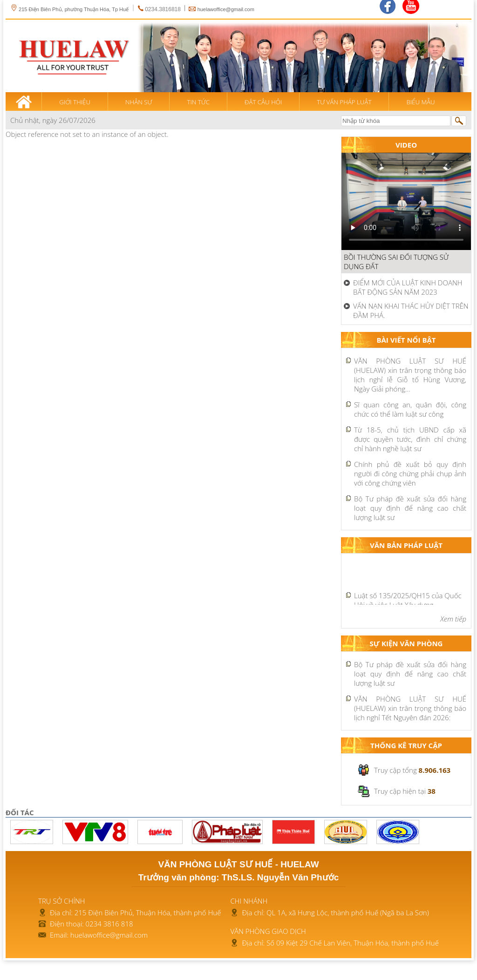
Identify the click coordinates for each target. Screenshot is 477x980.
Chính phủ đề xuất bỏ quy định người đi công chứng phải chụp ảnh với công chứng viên (410, 473)
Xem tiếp (453, 619)
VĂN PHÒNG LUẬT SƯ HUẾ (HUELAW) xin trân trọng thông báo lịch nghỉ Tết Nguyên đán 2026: (410, 708)
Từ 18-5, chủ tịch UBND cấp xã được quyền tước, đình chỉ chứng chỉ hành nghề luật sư (410, 439)
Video (406, 145)
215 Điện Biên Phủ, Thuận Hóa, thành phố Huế (148, 912)
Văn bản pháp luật (406, 545)
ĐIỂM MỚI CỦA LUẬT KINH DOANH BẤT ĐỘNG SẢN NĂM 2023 (408, 287)
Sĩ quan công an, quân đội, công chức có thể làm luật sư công (410, 409)
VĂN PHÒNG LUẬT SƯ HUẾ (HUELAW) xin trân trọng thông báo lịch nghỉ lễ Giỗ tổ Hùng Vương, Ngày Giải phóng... (410, 375)
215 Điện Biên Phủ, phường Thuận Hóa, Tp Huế (69, 9)
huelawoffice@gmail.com (226, 9)
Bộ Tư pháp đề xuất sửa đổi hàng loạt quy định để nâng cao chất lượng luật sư (410, 508)
